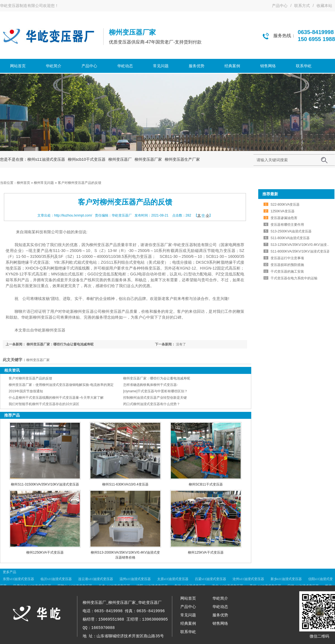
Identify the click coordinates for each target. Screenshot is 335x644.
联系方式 (302, 6)
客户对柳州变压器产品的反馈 (30, 378)
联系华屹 (304, 66)
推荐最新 (270, 194)
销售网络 (268, 66)
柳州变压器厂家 (148, 159)
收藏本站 (324, 6)
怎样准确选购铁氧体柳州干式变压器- (150, 385)
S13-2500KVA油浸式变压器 (291, 231)
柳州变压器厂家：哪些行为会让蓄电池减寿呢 (60, 344)
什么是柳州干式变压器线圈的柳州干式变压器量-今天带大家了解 (56, 398)
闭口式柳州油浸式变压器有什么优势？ (152, 404)
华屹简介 (54, 66)
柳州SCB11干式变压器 (206, 484)
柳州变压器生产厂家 (182, 159)
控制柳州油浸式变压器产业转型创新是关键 (155, 398)
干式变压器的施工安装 (287, 271)
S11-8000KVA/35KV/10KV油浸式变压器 (300, 251)
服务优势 (197, 66)
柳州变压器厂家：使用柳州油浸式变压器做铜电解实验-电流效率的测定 (61, 385)
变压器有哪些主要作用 (287, 225)
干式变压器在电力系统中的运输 (294, 278)
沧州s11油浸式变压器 (248, 579)
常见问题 (161, 66)
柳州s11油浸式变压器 (46, 159)
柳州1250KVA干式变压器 (45, 552)
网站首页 (18, 66)
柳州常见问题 (44, 183)
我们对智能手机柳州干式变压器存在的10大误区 (44, 404)
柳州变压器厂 (120, 159)
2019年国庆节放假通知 (26, 391)
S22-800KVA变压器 (285, 205)
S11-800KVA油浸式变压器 (290, 238)
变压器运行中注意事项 (287, 258)
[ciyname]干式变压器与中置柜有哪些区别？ (155, 391)
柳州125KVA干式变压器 (206, 552)
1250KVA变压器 (283, 211)
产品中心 (280, 6)
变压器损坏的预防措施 (287, 265)
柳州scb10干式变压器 (87, 159)
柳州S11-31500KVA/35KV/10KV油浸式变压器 (45, 484)
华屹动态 (125, 66)
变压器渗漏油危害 (284, 218)
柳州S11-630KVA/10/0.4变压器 (125, 484)
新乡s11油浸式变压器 (286, 579)
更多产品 (9, 572)
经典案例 (232, 66)
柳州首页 (23, 183)
